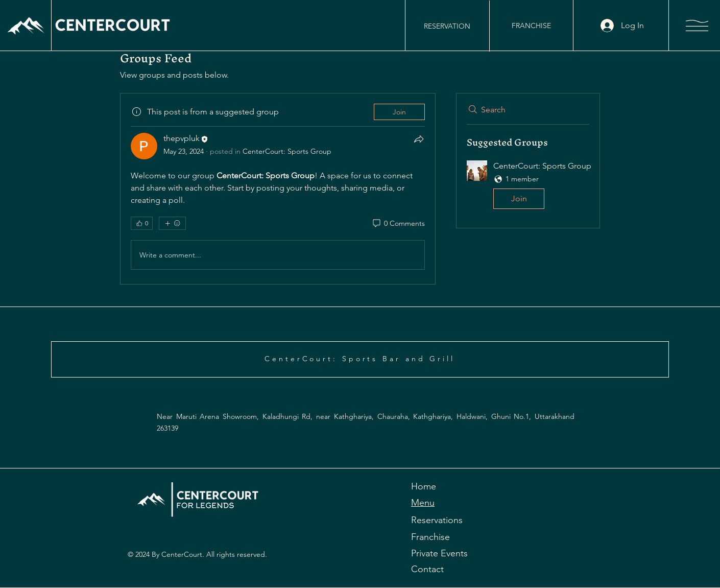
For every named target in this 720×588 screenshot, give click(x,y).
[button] (697, 26)
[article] (278, 189)
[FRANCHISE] (531, 26)
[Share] (419, 139)
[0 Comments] (398, 224)
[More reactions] (172, 223)
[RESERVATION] (447, 26)
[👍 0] (142, 223)
